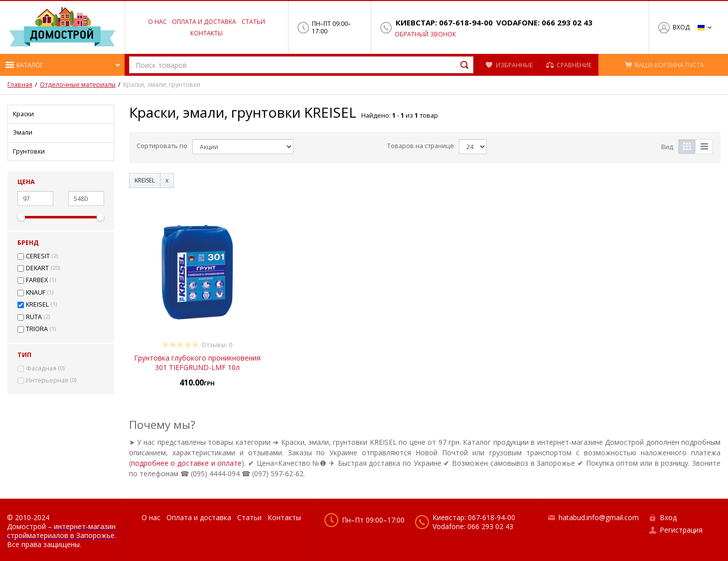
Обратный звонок (425, 34)
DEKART (37, 268)
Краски (23, 114)
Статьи (253, 22)
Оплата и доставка (204, 22)
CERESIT (38, 256)
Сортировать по (162, 146)
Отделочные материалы (78, 85)
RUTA (34, 317)
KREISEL (37, 305)
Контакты (207, 33)
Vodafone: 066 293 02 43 (544, 23)
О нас (157, 22)
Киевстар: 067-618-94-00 (444, 23)
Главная (20, 85)
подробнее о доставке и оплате (187, 463)
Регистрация (681, 530)
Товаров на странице (421, 146)
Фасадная (41, 369)
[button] (62, 65)
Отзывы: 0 (217, 345)
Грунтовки (29, 151)
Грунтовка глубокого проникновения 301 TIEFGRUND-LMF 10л (197, 362)
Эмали (23, 132)
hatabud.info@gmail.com (599, 517)
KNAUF (36, 293)
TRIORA (37, 329)
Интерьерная (47, 380)
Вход (681, 27)
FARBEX (37, 280)
